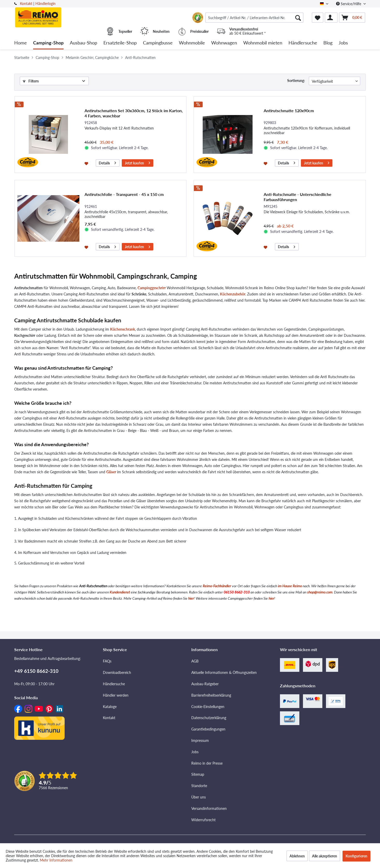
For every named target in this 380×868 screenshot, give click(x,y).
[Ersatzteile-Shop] (120, 43)
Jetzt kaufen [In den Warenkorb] (138, 162)
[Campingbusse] (158, 43)
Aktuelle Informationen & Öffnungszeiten (224, 672)
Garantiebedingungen (208, 729)
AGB (195, 661)
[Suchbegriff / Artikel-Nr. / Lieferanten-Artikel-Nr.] (254, 18)
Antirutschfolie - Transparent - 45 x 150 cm (124, 194)
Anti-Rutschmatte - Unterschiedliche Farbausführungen (298, 197)
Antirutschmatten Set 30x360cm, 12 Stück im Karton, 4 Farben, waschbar (134, 113)
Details (107, 162)
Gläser (111, 472)
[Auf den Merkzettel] (87, 163)
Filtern (31, 81)
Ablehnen (297, 856)
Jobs (195, 752)
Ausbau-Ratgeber (205, 684)
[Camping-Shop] (48, 43)
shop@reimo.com (320, 592)
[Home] (21, 43)
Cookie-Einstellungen (208, 707)
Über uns (199, 797)
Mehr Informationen (56, 860)
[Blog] (328, 43)
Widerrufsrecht (203, 820)
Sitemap (198, 774)
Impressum (200, 740)
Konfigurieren (356, 856)
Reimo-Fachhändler (217, 586)
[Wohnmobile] (192, 43)
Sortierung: (296, 81)
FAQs (107, 661)
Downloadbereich (117, 672)
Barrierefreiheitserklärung (211, 695)
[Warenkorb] (352, 18)
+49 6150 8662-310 (36, 671)
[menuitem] (254, 18)
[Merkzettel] (318, 18)
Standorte (199, 786)
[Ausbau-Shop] (83, 43)
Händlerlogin (45, 3)
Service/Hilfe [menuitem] (349, 4)
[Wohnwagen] (224, 43)
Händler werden (116, 695)
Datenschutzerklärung (209, 718)
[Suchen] (298, 18)
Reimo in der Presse (207, 763)
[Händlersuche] (303, 43)
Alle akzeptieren (325, 856)
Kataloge (110, 707)
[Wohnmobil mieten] (263, 43)
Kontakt (26, 3)
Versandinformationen (209, 808)
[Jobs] (343, 43)
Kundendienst (120, 592)
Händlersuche (114, 684)
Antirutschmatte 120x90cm (289, 111)
